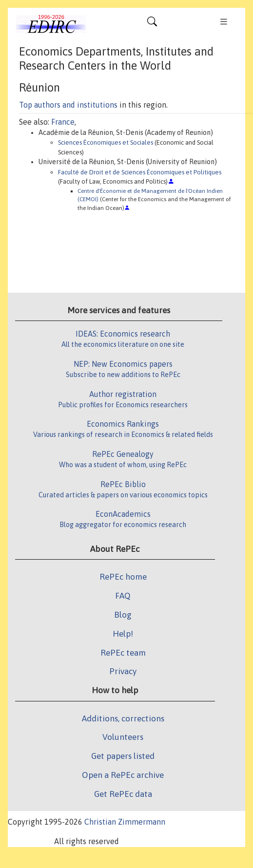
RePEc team (123, 653)
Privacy (123, 671)
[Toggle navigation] (152, 24)
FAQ (123, 596)
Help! (123, 634)
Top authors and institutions (68, 105)
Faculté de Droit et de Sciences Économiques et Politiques (140, 172)
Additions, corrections (123, 718)
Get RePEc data (123, 794)
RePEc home (123, 577)
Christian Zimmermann (125, 822)
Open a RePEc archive (123, 775)
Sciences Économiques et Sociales (106, 142)
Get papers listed (123, 756)
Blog (123, 615)
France (63, 122)
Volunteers (123, 737)
